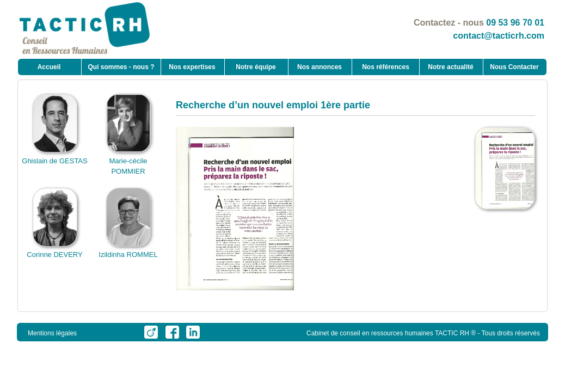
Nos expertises (192, 67)
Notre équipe (256, 67)
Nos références (386, 67)
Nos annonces (320, 67)
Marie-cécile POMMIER (128, 161)
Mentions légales (52, 333)
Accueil (49, 67)
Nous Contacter (514, 67)
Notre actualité (450, 67)
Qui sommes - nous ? (121, 67)
